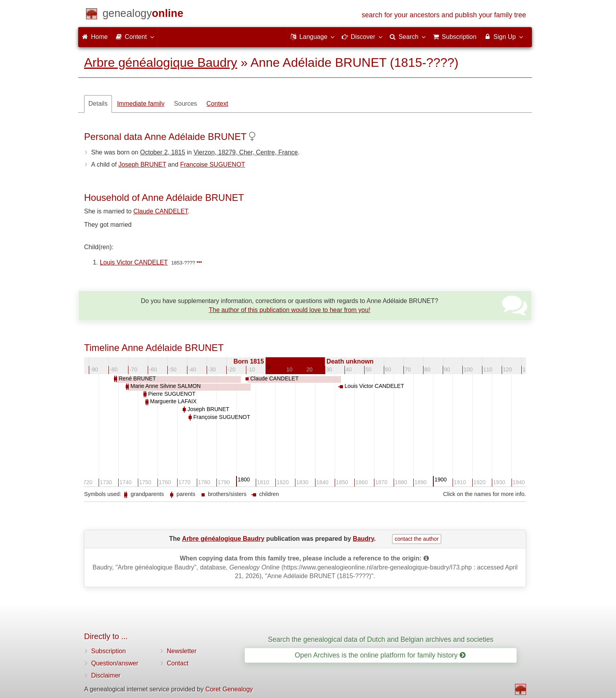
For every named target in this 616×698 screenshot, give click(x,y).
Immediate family (141, 104)
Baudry (363, 539)
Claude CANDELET (160, 211)
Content (134, 37)
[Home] (143, 15)
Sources (186, 104)
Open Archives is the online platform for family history (380, 655)
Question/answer (115, 663)
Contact (178, 663)
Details (98, 104)
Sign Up (503, 37)
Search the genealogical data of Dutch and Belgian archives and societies (381, 639)
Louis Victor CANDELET (134, 262)
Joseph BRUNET (142, 164)
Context (217, 104)
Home (95, 37)
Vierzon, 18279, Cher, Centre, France (246, 152)
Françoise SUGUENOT (213, 164)
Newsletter (182, 651)
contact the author (416, 539)
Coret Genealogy (229, 689)
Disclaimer (106, 675)
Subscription (108, 651)
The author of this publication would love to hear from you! (289, 310)
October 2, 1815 (163, 152)
